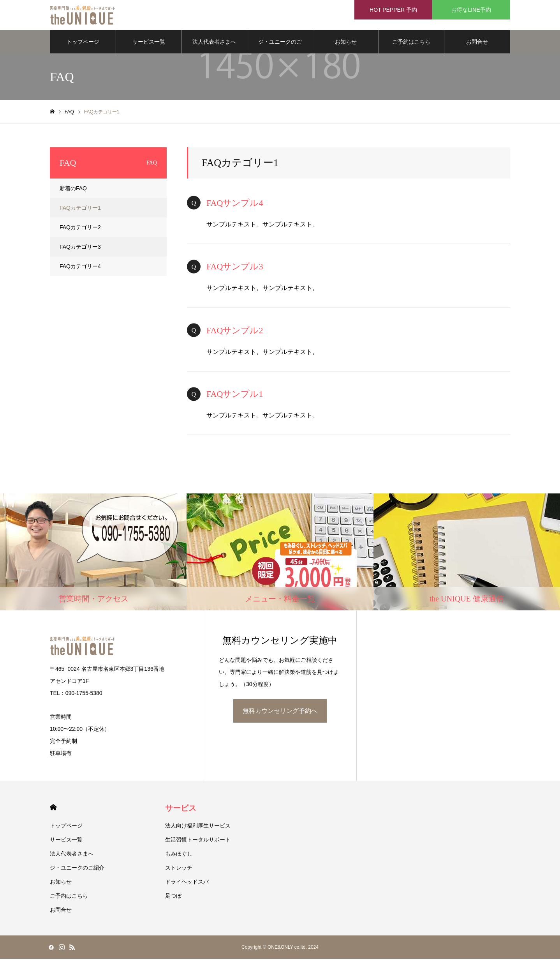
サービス (181, 809)
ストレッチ (179, 869)
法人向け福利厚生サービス (198, 827)
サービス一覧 (149, 43)
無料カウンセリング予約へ (280, 712)
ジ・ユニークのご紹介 (280, 47)
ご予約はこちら (411, 43)
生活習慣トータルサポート (198, 841)
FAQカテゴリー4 (80, 267)
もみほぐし (179, 855)
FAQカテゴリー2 (80, 228)
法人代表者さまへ (214, 43)
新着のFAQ (73, 189)
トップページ (83, 43)
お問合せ (477, 43)
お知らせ (346, 43)
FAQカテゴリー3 (80, 248)
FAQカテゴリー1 (80, 209)
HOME (53, 809)
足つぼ (173, 897)
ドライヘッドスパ (187, 883)
